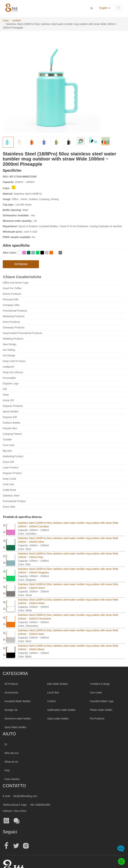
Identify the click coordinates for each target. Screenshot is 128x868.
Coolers (52, 701)
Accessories (11, 693)
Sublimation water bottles (61, 710)
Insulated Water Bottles (18, 701)
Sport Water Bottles (15, 727)
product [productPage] (17, 20)
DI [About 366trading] (6, 744)
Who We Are (12, 753)
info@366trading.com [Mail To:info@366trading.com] (25, 796)
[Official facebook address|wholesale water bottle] (6, 846)
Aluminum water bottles (18, 719)
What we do (11, 762)
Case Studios (12, 779)
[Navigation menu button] (119, 8)
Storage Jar (11, 710)
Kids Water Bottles (58, 684)
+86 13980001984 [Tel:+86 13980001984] (40, 805)
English (105, 8)
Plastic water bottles (101, 710)
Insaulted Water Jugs (102, 701)
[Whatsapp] (120, 860)
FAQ (7, 770)
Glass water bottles (58, 719)
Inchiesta (21, 264)
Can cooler (96, 693)
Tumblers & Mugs (100, 684)
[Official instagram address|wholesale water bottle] (26, 846)
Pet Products (97, 719)
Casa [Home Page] (6, 20)
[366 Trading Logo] (12, 8)
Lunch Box (53, 693)
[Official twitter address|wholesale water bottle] (16, 846)
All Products (11, 684)
